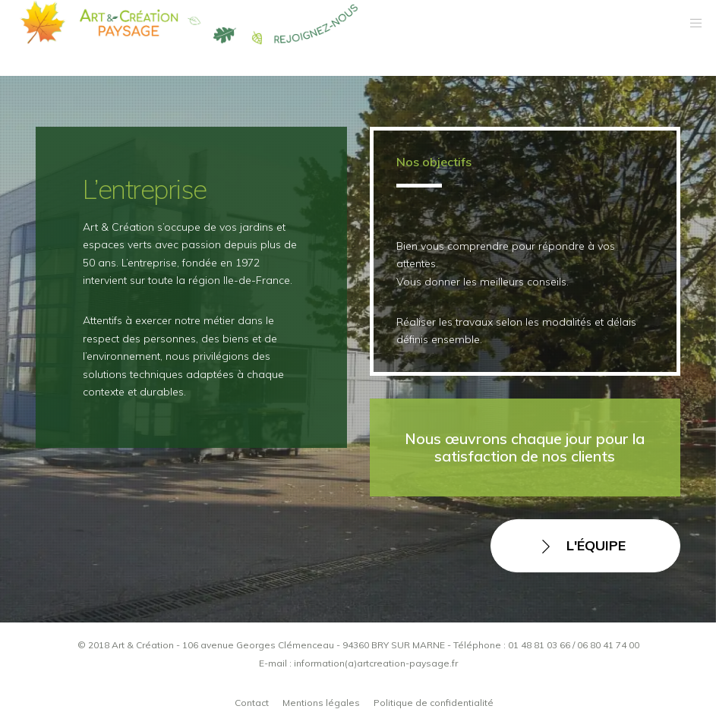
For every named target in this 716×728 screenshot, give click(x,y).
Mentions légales (321, 703)
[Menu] (691, 23)
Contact (252, 703)
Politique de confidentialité (434, 703)
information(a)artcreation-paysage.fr (376, 663)
